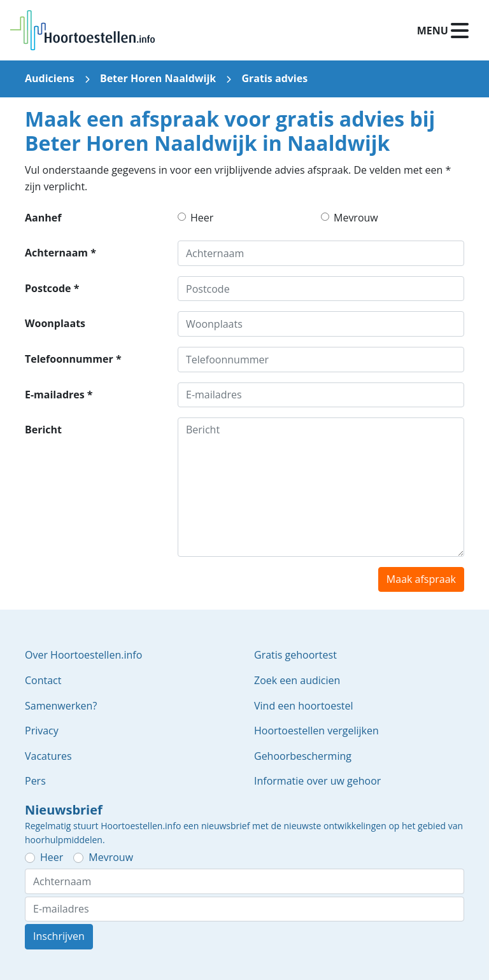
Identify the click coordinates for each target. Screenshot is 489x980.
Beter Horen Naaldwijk (158, 78)
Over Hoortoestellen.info (83, 655)
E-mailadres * (59, 395)
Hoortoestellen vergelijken (316, 731)
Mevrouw (356, 218)
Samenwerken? (61, 706)
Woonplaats (55, 323)
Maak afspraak (421, 579)
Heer (202, 218)
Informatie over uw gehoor (317, 781)
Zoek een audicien (297, 680)
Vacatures (48, 756)
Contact (43, 680)
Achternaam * (60, 253)
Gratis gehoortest (295, 655)
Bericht (43, 430)
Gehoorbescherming (303, 756)
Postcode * (52, 288)
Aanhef (43, 218)
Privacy (42, 731)
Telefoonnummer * (73, 359)
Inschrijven (59, 936)
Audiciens (50, 78)
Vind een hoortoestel (304, 706)
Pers (35, 781)
